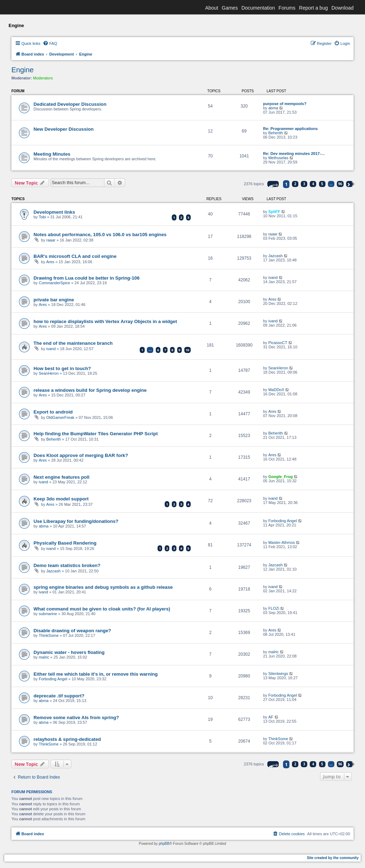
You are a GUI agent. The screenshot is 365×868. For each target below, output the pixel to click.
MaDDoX (276, 390)
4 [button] (313, 184)
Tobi (42, 217)
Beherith (276, 133)
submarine (48, 614)
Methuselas (278, 158)
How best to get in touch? (62, 368)
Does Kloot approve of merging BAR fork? (81, 455)
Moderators (43, 78)
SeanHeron (49, 373)
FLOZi (274, 608)
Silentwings (278, 674)
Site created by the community (333, 858)
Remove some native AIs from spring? (76, 718)
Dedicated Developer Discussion (70, 104)
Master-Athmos (282, 542)
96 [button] (340, 184)
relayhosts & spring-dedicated (67, 739)
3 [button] (304, 184)
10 (187, 350)
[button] (273, 184)
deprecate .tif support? (59, 696)
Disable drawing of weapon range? (72, 631)
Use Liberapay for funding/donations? (76, 521)
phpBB (164, 844)
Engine (22, 70)
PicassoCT (278, 343)
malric (44, 657)
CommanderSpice (55, 283)
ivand (273, 277)
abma (273, 108)
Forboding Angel (283, 521)
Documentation (258, 8)
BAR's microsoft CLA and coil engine (75, 256)
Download (343, 8)
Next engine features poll (61, 477)
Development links (54, 212)
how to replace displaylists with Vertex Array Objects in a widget (105, 321)
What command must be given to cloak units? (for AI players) (102, 609)
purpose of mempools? (285, 104)
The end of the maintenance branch (73, 343)
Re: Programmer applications (290, 129)
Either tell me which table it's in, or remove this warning (96, 674)
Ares (50, 262)
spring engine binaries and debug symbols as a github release (103, 587)
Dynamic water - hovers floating (69, 652)
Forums (287, 8)
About (212, 8)
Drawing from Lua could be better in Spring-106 (87, 278)
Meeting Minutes (52, 154)
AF (271, 717)
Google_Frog (281, 477)
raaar (51, 240)
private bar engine (54, 300)
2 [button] (295, 184)
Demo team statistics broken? (67, 565)
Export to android (53, 412)
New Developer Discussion (64, 129)
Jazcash (276, 256)
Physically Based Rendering (65, 543)
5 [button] (322, 184)
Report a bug (313, 8)
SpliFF (274, 212)
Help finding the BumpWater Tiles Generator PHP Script (96, 434)
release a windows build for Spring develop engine (90, 390)
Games (230, 8)
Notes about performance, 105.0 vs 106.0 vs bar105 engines (100, 235)
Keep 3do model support (61, 499)
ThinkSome (49, 635)
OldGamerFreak (60, 417)
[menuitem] (50, 43)
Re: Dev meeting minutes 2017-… (294, 154)
